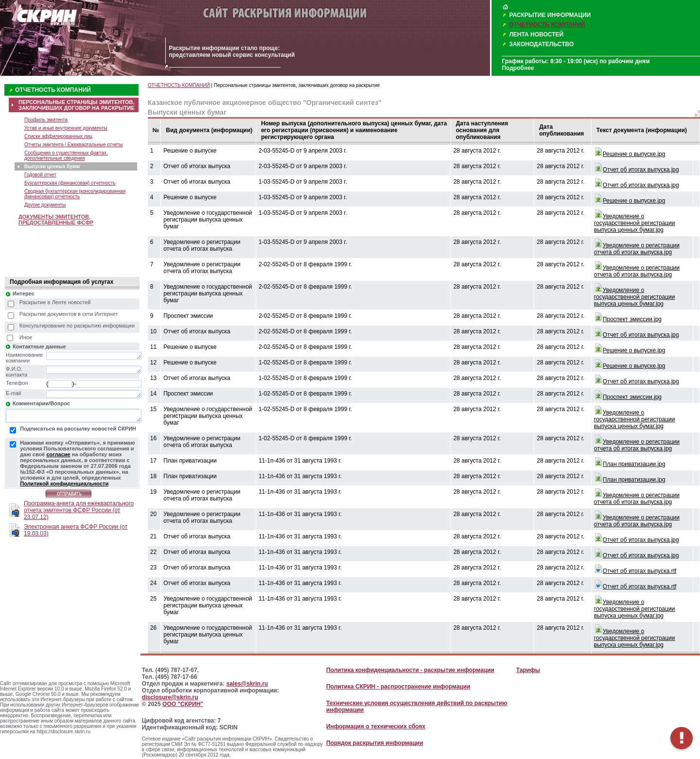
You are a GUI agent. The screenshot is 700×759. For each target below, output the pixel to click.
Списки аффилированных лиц (58, 136)
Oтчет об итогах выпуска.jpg (641, 170)
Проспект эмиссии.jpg (632, 319)
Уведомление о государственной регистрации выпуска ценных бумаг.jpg (635, 223)
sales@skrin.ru (247, 684)
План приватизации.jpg (634, 464)
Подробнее (518, 68)
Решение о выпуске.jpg (634, 154)
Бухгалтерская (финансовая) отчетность (70, 183)
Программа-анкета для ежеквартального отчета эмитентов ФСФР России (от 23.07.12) (79, 510)
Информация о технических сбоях (376, 726)
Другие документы (45, 205)
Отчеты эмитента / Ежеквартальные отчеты (73, 145)
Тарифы (528, 670)
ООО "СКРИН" (183, 704)
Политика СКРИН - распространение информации (398, 687)
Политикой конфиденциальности (64, 483)
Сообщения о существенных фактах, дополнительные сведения (66, 155)
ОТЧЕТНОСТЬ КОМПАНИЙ (547, 25)
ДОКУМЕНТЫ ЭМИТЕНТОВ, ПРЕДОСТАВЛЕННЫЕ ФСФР (56, 220)
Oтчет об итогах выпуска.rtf (639, 571)
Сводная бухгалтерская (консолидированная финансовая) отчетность (75, 194)
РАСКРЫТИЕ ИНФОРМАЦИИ (550, 15)
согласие (58, 454)
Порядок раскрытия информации (375, 743)
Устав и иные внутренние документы (66, 128)
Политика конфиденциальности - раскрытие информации (410, 670)
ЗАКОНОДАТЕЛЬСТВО (541, 44)
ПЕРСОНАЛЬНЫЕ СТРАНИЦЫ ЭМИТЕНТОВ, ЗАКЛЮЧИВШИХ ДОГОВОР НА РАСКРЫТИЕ (77, 105)
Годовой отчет (40, 175)
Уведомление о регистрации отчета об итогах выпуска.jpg (637, 249)
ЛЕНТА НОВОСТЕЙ (536, 34)
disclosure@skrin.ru (170, 697)
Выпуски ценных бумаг (52, 166)
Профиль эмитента (46, 120)
